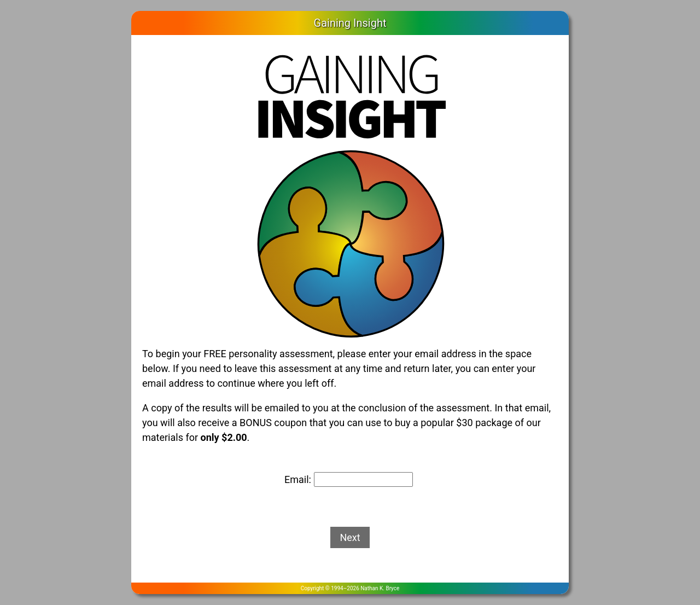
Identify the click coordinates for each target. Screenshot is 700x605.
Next (350, 537)
